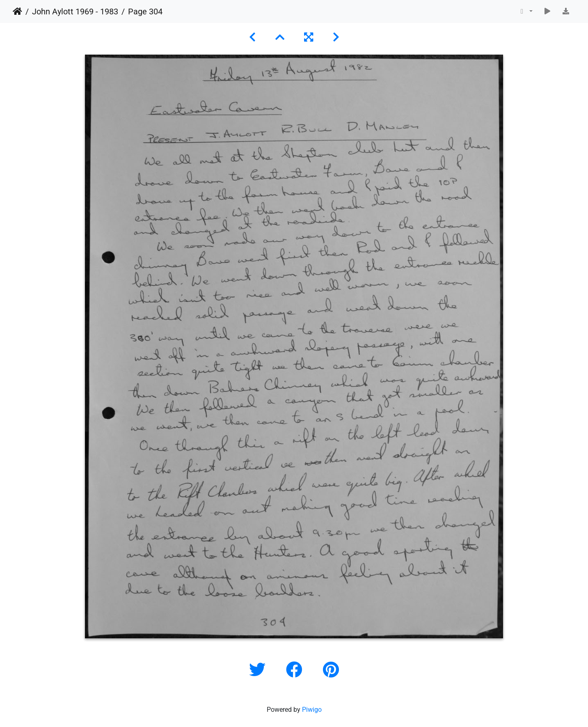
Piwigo (312, 710)
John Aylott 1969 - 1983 (75, 11)
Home (17, 11)
